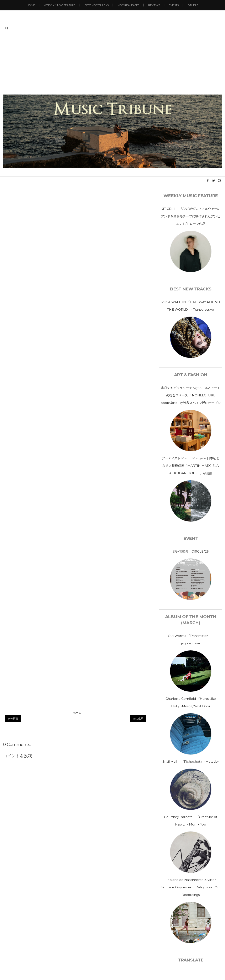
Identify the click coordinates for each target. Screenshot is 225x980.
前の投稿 (138, 718)
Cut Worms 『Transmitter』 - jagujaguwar (191, 639)
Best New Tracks (96, 5)
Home (31, 5)
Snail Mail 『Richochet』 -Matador (191, 761)
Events (174, 5)
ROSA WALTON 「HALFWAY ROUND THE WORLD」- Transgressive (191, 306)
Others (193, 5)
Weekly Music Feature (60, 5)
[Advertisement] (112, 63)
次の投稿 (13, 718)
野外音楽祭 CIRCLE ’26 (191, 551)
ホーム (77, 713)
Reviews (154, 5)
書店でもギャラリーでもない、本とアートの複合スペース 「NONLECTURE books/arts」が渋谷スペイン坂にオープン (191, 395)
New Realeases (128, 5)
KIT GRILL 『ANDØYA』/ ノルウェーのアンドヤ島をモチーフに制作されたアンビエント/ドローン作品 (191, 216)
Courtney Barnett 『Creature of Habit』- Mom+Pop (191, 821)
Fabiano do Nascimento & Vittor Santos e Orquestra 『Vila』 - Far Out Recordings (191, 887)
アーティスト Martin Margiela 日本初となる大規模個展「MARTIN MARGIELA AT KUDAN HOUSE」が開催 (191, 466)
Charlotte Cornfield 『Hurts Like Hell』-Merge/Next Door (191, 702)
